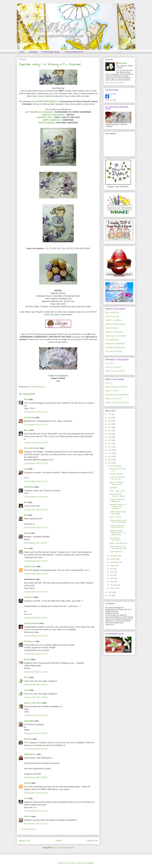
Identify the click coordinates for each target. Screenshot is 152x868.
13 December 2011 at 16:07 (36, 528)
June (112, 572)
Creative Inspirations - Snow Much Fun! (118, 527)
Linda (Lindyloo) (31, 623)
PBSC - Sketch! (115, 517)
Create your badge (111, 100)
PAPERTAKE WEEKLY (47, 101)
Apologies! (113, 488)
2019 (110, 437)
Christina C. (29, 641)
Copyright (33, 52)
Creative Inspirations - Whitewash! (118, 500)
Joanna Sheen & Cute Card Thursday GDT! (118, 547)
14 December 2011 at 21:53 (36, 749)
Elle (26, 502)
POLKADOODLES (112, 340)
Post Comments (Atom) (64, 848)
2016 (110, 447)
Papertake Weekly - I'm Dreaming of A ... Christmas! (118, 507)
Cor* (26, 548)
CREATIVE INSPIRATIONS (115, 324)
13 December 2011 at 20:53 (36, 592)
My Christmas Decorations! (115, 539)
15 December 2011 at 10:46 (36, 793)
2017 (110, 444)
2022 (110, 427)
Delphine (28, 739)
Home (22, 52)
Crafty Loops (30, 566)
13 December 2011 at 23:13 (36, 654)
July (112, 569)
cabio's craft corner (33, 703)
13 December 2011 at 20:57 (36, 618)
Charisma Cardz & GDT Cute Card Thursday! (118, 521)
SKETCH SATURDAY (113, 367)
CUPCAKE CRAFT (45, 117)
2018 (110, 440)
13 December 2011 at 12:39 (36, 443)
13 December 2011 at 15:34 (36, 510)
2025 (110, 418)
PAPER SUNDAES (46, 123)
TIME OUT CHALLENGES (115, 371)
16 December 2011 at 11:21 (36, 824)
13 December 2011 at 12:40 (36, 463)
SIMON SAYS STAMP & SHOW (117, 403)
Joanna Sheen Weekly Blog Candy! (118, 513)
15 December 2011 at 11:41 (36, 811)
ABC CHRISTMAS (112, 313)
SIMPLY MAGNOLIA (52, 120)
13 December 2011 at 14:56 (36, 497)
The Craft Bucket (32, 448)
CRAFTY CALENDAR (113, 320)
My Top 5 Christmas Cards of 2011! (117, 483)
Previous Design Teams (74, 52)
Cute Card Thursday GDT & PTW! (117, 478)
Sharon (27, 783)
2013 (110, 457)
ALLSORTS (110, 363)
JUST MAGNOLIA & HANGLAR (39, 112)
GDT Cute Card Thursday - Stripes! (117, 495)
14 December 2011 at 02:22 (36, 685)
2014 (110, 453)
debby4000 (29, 721)
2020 (110, 434)
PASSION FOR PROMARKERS (117, 395)
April (112, 578)
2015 (110, 450)
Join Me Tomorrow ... (117, 474)
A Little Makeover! (116, 552)
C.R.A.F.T (109, 383)
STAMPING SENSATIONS (115, 348)
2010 (110, 592)
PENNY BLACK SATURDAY (116, 336)
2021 (110, 431)
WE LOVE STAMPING (114, 351)
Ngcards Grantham (111, 94)
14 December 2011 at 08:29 (36, 733)
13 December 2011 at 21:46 (36, 636)
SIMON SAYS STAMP (113, 399)
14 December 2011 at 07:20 (36, 715)
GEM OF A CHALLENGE (115, 332)
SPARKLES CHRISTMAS (115, 344)
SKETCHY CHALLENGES (53, 115)
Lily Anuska (29, 417)
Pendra (27, 659)
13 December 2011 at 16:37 (36, 543)
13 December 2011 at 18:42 (36, 574)
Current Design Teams (51, 52)
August (113, 565)
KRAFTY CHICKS (112, 391)
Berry (27, 430)
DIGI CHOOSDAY (112, 328)
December (114, 466)
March (112, 582)
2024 (110, 421)
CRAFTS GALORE (112, 316)
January (113, 588)
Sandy (27, 533)
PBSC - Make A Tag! (117, 491)
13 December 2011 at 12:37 (36, 425)
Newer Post (25, 841)
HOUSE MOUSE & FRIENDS (116, 387)
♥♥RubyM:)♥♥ (30, 754)
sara (26, 798)
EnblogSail (29, 487)
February (113, 585)
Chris (26, 677)
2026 (110, 414)
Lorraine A (29, 597)
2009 (110, 595)
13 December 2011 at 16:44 (36, 561)
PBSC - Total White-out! (118, 543)
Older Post (92, 841)
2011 (110, 463)
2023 (110, 424)
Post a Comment (29, 829)
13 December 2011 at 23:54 (36, 672)
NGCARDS (123, 63)
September (114, 562)
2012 (110, 460)
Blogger (90, 863)
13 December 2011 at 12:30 (36, 412)
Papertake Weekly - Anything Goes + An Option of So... (118, 533)
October (113, 559)
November (114, 556)
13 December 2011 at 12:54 (36, 481)
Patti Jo (27, 816)
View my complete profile (115, 83)
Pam (26, 399)
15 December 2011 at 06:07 (36, 777)
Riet (26, 515)
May (112, 575)
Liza (26, 469)
